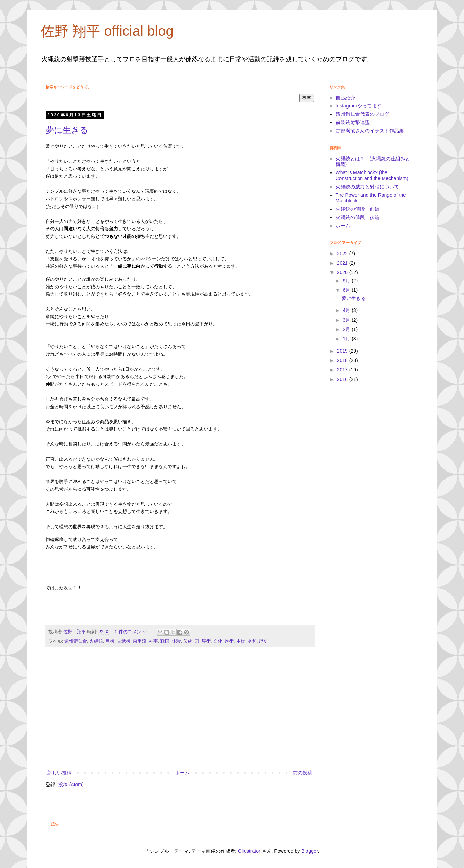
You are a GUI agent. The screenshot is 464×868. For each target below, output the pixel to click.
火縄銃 (96, 641)
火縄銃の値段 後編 (358, 217)
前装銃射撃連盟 (353, 122)
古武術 (124, 641)
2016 (343, 379)
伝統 (188, 641)
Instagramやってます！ (361, 106)
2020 (343, 272)
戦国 (165, 641)
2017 (343, 370)
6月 (347, 290)
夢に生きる (67, 130)
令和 (252, 641)
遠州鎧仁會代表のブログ (362, 114)
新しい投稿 (59, 773)
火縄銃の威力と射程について (367, 187)
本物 (241, 641)
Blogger (309, 851)
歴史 (264, 641)
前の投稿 (303, 773)
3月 (347, 320)
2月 (347, 329)
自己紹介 (345, 98)
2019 (343, 351)
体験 (176, 641)
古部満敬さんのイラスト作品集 (370, 131)
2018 (343, 360)
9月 (347, 281)
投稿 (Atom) (71, 785)
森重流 (140, 641)
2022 (343, 254)
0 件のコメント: (132, 632)
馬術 (206, 641)
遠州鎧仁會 (76, 641)
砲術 (229, 641)
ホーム (182, 773)
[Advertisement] (180, 711)
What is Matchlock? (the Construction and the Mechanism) (372, 175)
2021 (343, 263)
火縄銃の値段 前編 (358, 209)
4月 (347, 310)
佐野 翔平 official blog (107, 31)
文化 (218, 641)
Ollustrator (249, 851)
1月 (347, 339)
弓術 (110, 641)
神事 (153, 641)
